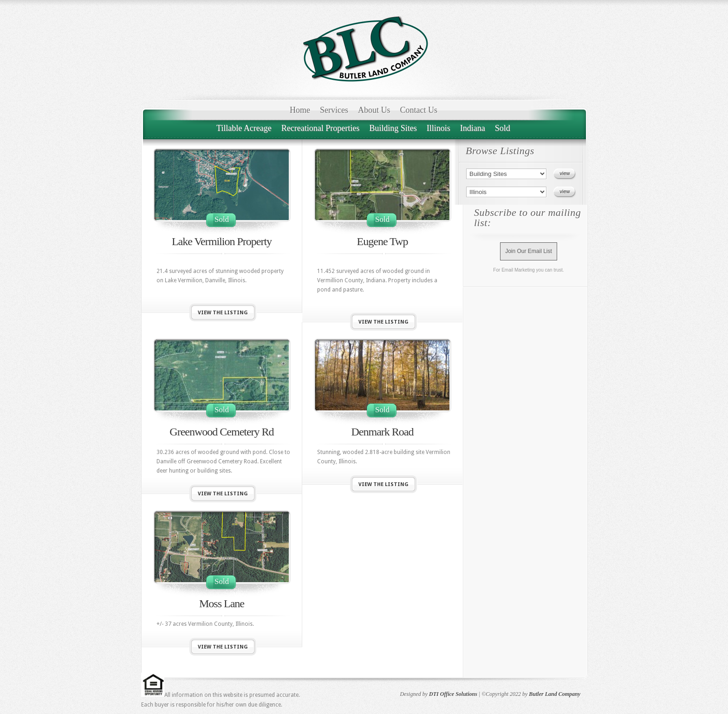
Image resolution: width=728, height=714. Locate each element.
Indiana (473, 128)
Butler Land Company (555, 694)
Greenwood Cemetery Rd (221, 432)
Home (300, 110)
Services (334, 110)
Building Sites (393, 128)
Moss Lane (222, 604)
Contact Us (419, 110)
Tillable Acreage (244, 128)
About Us (374, 110)
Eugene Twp (383, 241)
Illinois (439, 128)
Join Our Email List (529, 251)
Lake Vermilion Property (222, 241)
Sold (503, 128)
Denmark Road (383, 432)
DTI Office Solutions (453, 694)
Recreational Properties (320, 128)
